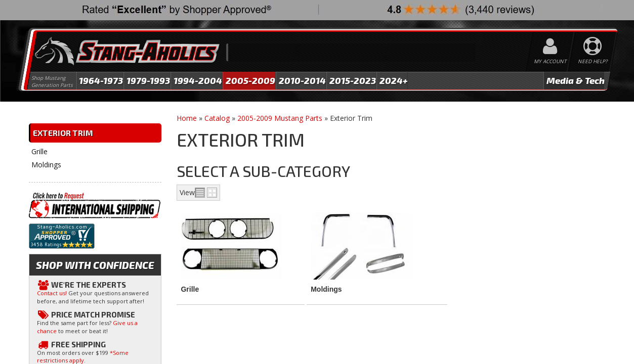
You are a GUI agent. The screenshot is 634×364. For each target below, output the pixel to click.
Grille (190, 289)
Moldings (326, 289)
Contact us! (52, 293)
